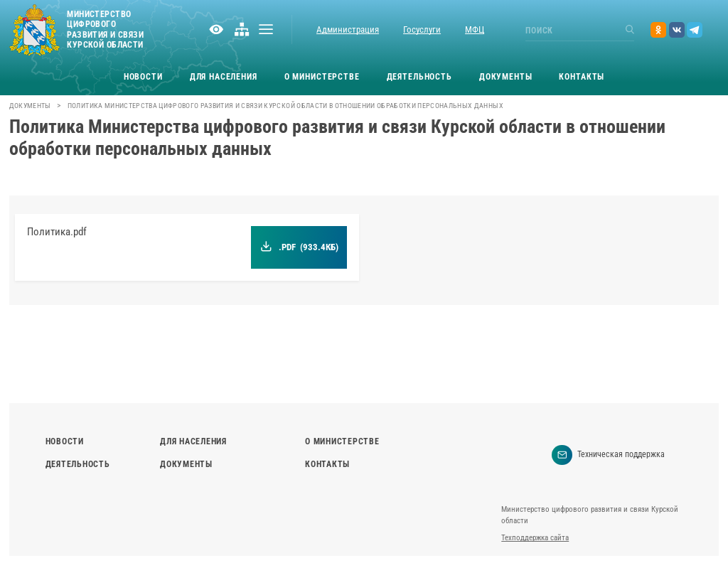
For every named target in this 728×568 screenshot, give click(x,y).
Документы (506, 77)
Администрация (348, 30)
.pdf (300, 247)
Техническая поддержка (608, 455)
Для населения (224, 77)
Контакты (582, 77)
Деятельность (419, 77)
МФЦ (475, 30)
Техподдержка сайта (535, 538)
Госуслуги (422, 30)
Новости (143, 77)
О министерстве (322, 77)
